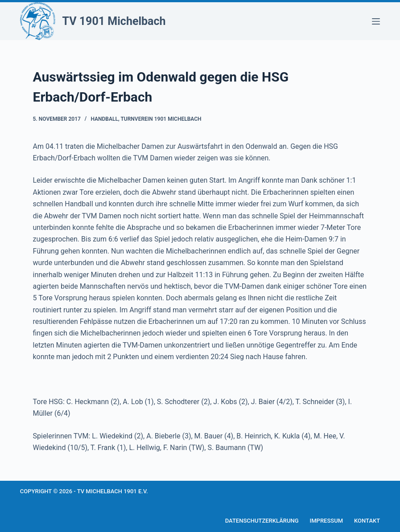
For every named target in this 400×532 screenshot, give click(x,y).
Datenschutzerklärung (262, 521)
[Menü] (376, 21)
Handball (104, 119)
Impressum (327, 521)
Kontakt (367, 521)
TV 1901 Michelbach (114, 21)
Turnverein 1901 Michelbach (161, 119)
